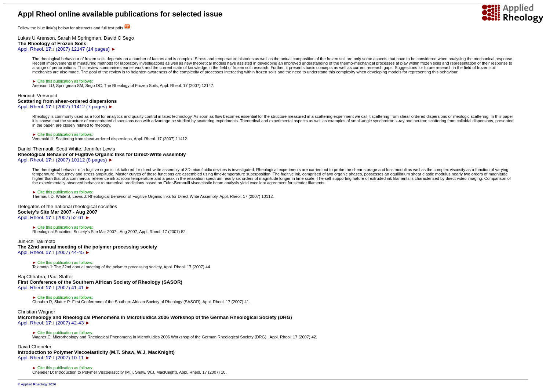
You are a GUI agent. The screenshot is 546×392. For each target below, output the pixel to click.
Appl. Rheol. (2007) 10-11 (96, 352)
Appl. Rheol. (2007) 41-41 (100, 282)
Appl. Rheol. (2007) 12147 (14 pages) (76, 43)
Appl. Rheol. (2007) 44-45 (87, 247)
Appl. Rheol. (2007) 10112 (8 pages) (102, 154)
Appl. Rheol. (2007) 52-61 (67, 212)
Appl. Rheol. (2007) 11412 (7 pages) (67, 101)
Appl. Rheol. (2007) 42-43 (155, 317)
